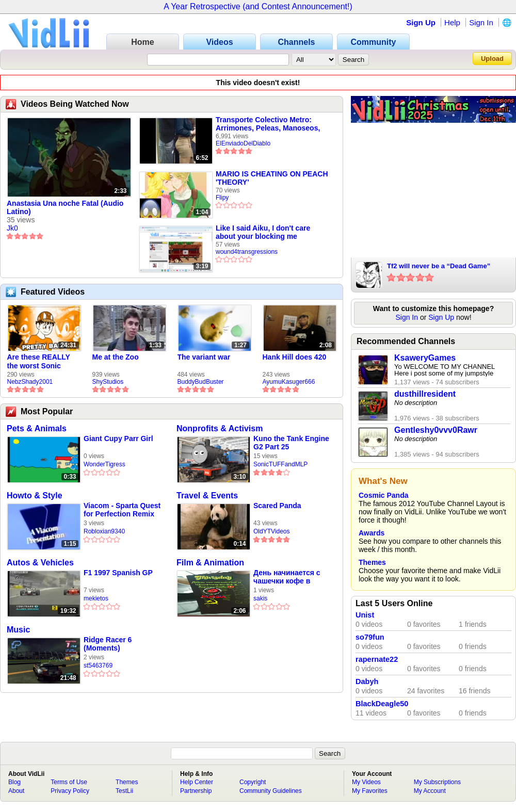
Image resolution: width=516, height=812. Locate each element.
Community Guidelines (271, 791)
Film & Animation (210, 563)
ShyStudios (108, 382)
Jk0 (12, 228)
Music (18, 630)
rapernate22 (377, 659)
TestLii (124, 791)
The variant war (204, 357)
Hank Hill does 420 (295, 357)
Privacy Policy (70, 791)
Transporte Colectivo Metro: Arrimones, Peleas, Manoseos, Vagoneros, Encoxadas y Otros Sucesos (269, 124)
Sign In (481, 22)
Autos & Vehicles (40, 563)
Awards (372, 533)
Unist (365, 615)
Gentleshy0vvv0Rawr (436, 430)
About (16, 791)
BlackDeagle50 (382, 704)
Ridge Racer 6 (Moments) (108, 644)
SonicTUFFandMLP (280, 464)
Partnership (196, 791)
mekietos (96, 598)
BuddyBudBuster (201, 382)
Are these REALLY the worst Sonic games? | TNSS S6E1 (43, 362)
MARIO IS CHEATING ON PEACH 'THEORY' (272, 178)
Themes (372, 562)
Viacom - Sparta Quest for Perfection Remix (122, 510)
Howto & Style (35, 496)
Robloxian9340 (104, 531)
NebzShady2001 (30, 382)
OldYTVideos (271, 531)
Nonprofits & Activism (220, 428)
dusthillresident (425, 394)
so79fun (370, 637)
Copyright (253, 782)
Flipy (222, 198)
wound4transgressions (247, 252)
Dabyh (367, 681)
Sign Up (421, 22)
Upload (492, 59)
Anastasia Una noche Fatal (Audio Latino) (65, 207)
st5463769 (98, 665)
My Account (430, 791)
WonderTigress (104, 464)
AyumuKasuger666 (289, 382)
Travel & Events (207, 496)
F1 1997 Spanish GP (118, 573)
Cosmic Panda (383, 495)
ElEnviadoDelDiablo (243, 143)
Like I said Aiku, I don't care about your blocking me (263, 232)
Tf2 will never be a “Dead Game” (439, 266)
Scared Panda (277, 506)
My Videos (366, 782)
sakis (260, 598)
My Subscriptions (437, 782)
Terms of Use (69, 782)
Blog (14, 782)
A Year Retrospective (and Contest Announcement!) (258, 6)
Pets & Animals (37, 428)
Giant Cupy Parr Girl (118, 439)
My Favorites (370, 791)
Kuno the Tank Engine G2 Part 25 (291, 443)
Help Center (197, 782)
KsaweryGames (425, 358)
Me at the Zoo (116, 357)
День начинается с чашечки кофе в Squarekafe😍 (287, 577)
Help (452, 22)
